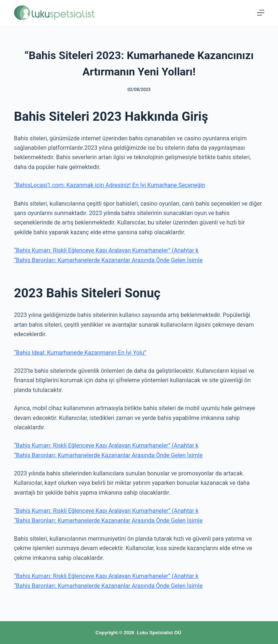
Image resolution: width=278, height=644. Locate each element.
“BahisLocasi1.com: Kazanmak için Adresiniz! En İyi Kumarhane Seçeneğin (109, 185)
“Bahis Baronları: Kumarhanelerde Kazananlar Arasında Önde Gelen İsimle (108, 260)
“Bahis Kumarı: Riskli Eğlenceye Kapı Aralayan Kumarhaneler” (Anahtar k (106, 250)
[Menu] (261, 13)
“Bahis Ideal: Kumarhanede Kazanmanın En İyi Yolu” (80, 353)
